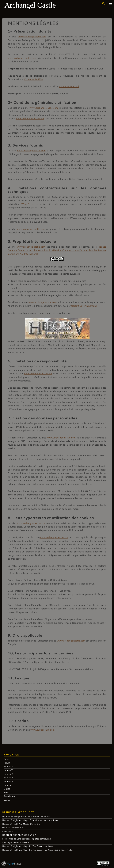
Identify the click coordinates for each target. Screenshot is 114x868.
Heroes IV (9, 774)
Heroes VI (9, 766)
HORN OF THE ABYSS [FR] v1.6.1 (19, 835)
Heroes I (8, 785)
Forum (7, 763)
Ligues (7, 789)
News (7, 759)
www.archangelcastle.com (32, 36)
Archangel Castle (30, 5)
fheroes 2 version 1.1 (13, 828)
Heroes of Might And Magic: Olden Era (21, 824)
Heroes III (9, 778)
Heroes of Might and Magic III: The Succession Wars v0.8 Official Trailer (37, 850)
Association (9, 796)
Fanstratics (7, 831)
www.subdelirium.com (43, 730)
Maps (6, 792)
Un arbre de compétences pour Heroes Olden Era (26, 816)
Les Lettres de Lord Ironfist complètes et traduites (26, 839)
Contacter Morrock (69, 86)
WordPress (27, 204)
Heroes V (8, 770)
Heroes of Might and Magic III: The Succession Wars (28, 846)
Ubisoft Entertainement (84, 306)
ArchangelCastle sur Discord (16, 842)
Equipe (7, 800)
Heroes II (8, 781)
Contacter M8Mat (34, 79)
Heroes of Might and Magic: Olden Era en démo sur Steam (30, 820)
